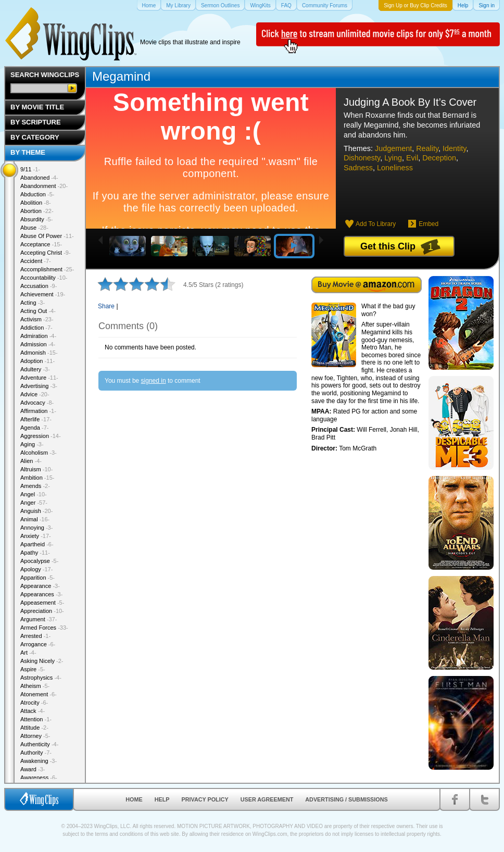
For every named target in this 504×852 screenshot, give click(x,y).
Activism (37, 319)
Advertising (39, 386)
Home (134, 799)
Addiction (36, 328)
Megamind (121, 76)
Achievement (43, 294)
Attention (36, 719)
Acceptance (41, 244)
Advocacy (37, 403)
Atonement (39, 694)
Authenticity (39, 744)
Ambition (37, 478)
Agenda (34, 428)
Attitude (34, 728)
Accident (36, 261)
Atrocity (34, 703)
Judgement (393, 148)
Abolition (36, 203)
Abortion (37, 211)
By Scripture (36, 122)
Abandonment (44, 186)
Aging (32, 444)
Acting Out (38, 311)
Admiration (38, 336)
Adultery (35, 369)
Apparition (37, 578)
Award (33, 769)
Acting (33, 303)
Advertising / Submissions (346, 799)
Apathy (35, 553)
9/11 (30, 169)
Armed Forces (44, 628)
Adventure (39, 378)
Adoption (37, 361)
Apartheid (37, 544)
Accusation (39, 286)
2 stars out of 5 (113, 284)
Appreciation (42, 611)
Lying (393, 158)
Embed (429, 224)
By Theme (28, 152)
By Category (35, 137)
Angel (34, 494)
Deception (439, 158)
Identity (454, 148)
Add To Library (376, 224)
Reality (427, 148)
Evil (412, 158)
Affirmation (38, 411)
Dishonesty (362, 158)
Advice (35, 394)
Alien (31, 461)
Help (162, 799)
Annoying (36, 528)
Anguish (36, 511)
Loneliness (395, 168)
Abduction (37, 194)
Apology (36, 569)
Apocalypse (39, 561)
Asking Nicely (42, 661)
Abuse (34, 228)
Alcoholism (39, 453)
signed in (154, 381)
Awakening (39, 761)
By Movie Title (37, 107)
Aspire (33, 669)
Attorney (35, 736)
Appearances (41, 594)
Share (106, 306)
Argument (39, 619)
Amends (35, 486)
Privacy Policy (205, 799)
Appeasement (42, 603)
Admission (38, 344)
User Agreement (267, 799)
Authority (36, 753)
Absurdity (36, 219)
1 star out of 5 (105, 284)
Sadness (358, 168)
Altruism (36, 469)
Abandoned (39, 178)
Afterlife (36, 419)
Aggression (41, 436)
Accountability (44, 278)
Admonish (39, 353)
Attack (33, 711)
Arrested (35, 636)
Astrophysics (41, 678)
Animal (35, 519)
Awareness (39, 778)
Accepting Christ (46, 253)
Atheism (35, 686)
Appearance (40, 586)
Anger (34, 503)
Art (28, 653)
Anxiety (36, 536)
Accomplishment (47, 269)
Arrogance (38, 644)
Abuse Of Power (47, 236)
